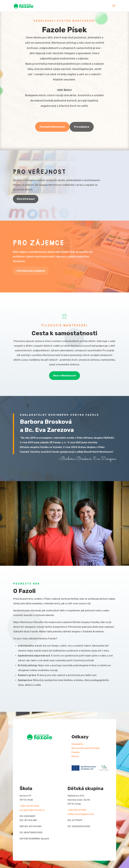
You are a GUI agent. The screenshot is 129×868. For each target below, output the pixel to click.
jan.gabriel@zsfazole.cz (32, 810)
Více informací (26, 199)
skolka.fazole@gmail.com (81, 814)
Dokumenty (77, 744)
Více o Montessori (64, 376)
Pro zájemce (82, 127)
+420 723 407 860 (29, 806)
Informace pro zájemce (31, 271)
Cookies (76, 752)
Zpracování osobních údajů (86, 748)
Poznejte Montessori (52, 127)
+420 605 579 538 (77, 810)
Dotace (75, 756)
